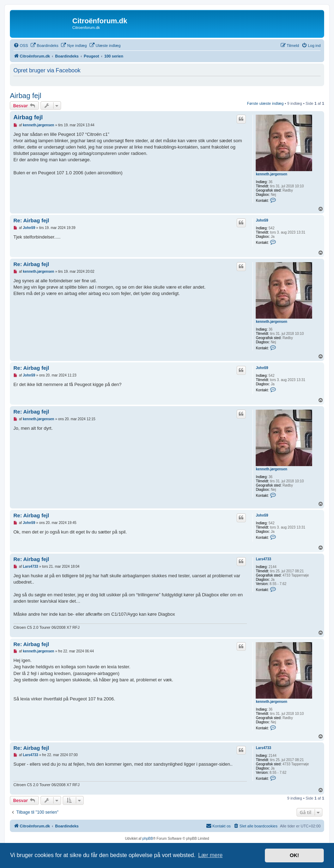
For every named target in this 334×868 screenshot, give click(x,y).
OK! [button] (294, 855)
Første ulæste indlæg (265, 103)
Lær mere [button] (210, 855)
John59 (262, 220)
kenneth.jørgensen (271, 174)
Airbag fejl (26, 96)
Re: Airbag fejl (31, 220)
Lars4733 (263, 559)
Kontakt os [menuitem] (218, 826)
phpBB (148, 839)
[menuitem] (21, 46)
